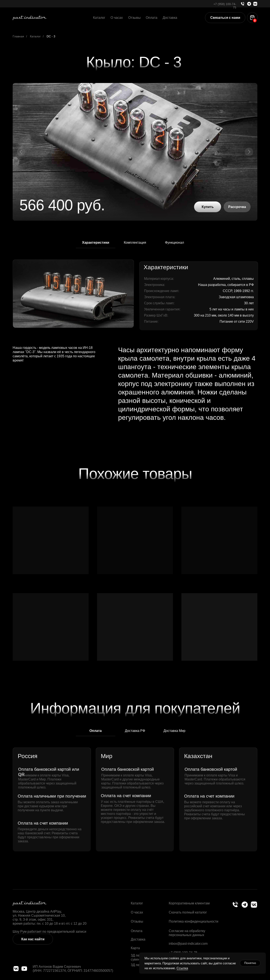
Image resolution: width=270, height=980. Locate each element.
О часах (117, 18)
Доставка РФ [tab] (135, 731)
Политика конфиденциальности (194, 921)
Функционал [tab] (174, 242)
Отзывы (134, 18)
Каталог (99, 18)
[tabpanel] (135, 294)
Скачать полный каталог (188, 912)
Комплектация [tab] (135, 242)
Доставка (170, 18)
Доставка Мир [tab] (174, 731)
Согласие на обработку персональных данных (187, 933)
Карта (135, 948)
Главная (18, 36)
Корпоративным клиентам (189, 903)
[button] (225, 18)
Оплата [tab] (96, 731)
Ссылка (182, 968)
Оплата (152, 18)
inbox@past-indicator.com (188, 943)
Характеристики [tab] (96, 243)
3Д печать (138, 965)
